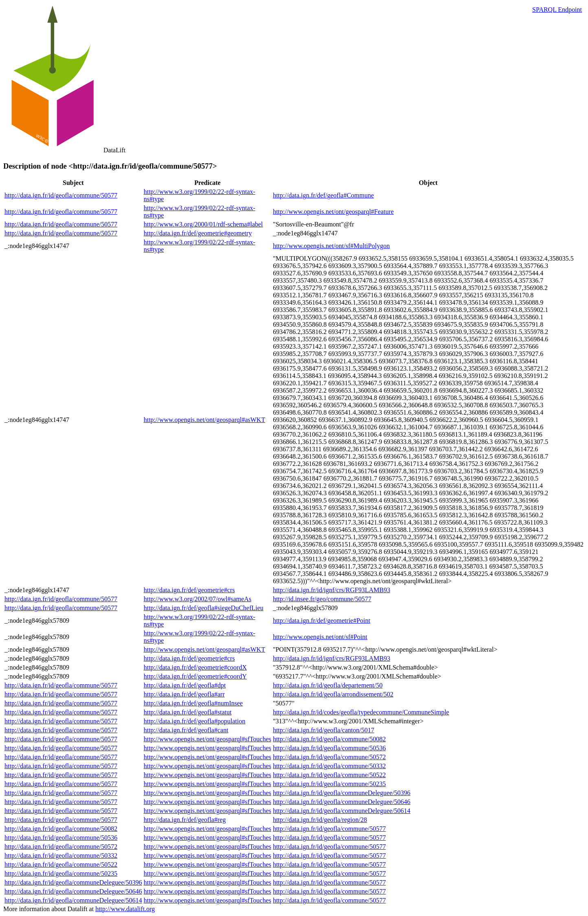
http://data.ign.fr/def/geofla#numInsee (193, 703)
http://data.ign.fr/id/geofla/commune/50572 (329, 757)
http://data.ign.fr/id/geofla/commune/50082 (329, 739)
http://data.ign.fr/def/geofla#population (195, 721)
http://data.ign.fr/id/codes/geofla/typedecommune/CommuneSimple (361, 712)
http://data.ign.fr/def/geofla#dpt (185, 685)
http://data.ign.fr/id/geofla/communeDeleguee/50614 (342, 811)
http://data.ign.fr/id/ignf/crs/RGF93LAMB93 (331, 590)
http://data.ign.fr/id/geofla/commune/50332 (329, 766)
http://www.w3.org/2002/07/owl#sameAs (197, 599)
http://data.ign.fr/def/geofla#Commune (323, 195)
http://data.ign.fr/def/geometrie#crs (189, 590)
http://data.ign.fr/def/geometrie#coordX (195, 667)
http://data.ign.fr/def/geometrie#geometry (198, 233)
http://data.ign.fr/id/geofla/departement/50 (328, 685)
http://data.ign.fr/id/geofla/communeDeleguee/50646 (342, 802)
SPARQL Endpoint (557, 10)
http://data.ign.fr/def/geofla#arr (184, 694)
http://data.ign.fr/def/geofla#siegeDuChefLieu (204, 608)
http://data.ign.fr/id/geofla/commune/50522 (329, 775)
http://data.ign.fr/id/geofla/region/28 (320, 820)
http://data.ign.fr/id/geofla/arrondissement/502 (333, 694)
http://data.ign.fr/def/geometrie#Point (321, 621)
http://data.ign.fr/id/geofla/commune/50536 (329, 748)
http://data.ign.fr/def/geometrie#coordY (195, 676)
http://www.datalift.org (125, 909)
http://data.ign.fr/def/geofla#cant (186, 730)
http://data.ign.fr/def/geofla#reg (185, 820)
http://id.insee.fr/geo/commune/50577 (322, 599)
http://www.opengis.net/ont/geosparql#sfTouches (207, 739)
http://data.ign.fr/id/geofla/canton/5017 (324, 730)
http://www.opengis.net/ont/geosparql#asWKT (204, 420)
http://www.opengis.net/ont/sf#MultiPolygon (331, 246)
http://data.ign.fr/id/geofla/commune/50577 (61, 195)
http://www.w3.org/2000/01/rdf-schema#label (203, 224)
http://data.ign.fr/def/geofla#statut (188, 712)
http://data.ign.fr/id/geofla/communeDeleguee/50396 (342, 793)
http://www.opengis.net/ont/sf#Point (320, 637)
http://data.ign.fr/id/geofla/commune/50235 (329, 784)
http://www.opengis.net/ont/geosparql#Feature (333, 212)
